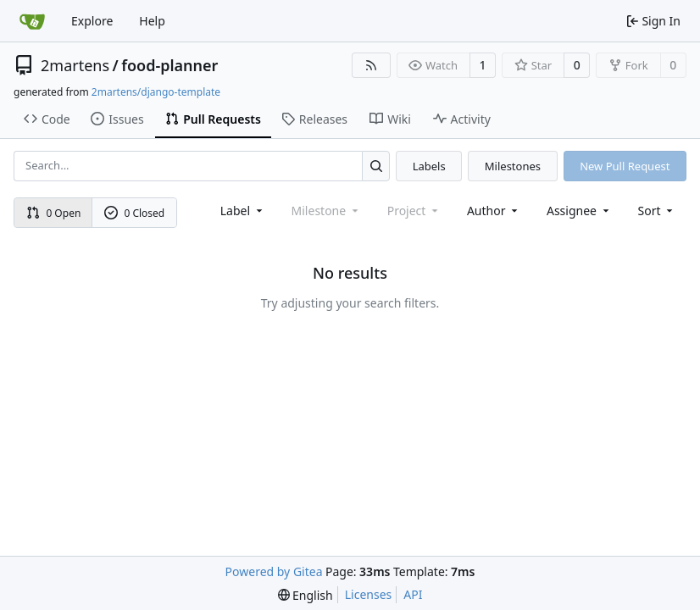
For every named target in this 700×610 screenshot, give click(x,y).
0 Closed (135, 213)
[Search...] (376, 166)
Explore (92, 21)
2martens (75, 65)
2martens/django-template (156, 92)
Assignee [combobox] (579, 211)
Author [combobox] (494, 211)
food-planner (169, 65)
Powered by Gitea (274, 571)
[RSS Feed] (371, 65)
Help (152, 21)
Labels (429, 166)
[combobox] (243, 211)
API (413, 594)
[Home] (32, 21)
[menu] (657, 211)
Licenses (369, 594)
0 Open (54, 213)
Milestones (513, 166)
